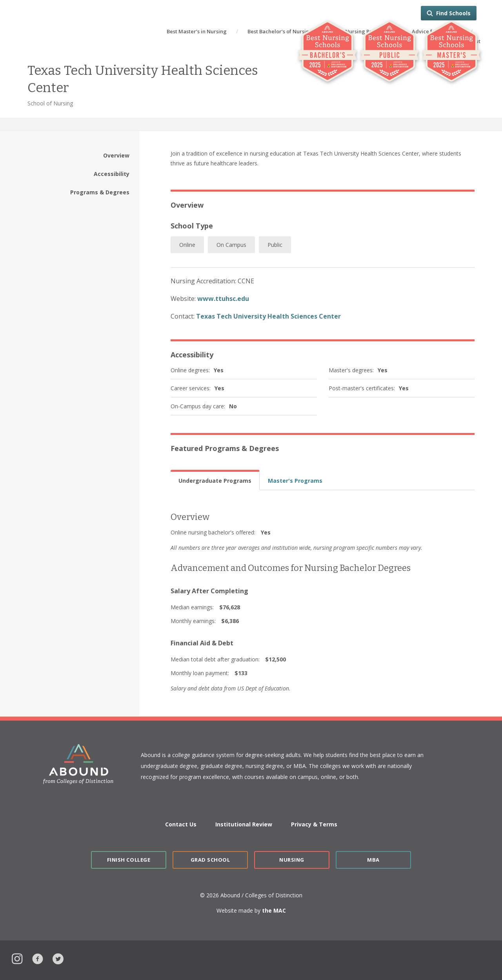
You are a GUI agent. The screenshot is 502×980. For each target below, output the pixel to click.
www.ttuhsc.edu (223, 299)
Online (187, 245)
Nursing (292, 860)
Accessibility (112, 174)
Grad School (210, 860)
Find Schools (453, 13)
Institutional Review (244, 824)
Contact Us (181, 824)
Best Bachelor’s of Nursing (280, 31)
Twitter (58, 958)
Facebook (38, 958)
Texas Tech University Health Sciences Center (268, 316)
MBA (373, 860)
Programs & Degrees (100, 192)
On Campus (231, 245)
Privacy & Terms (314, 824)
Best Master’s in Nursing (197, 31)
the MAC (274, 910)
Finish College (129, 860)
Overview (116, 155)
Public (275, 245)
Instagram (17, 958)
